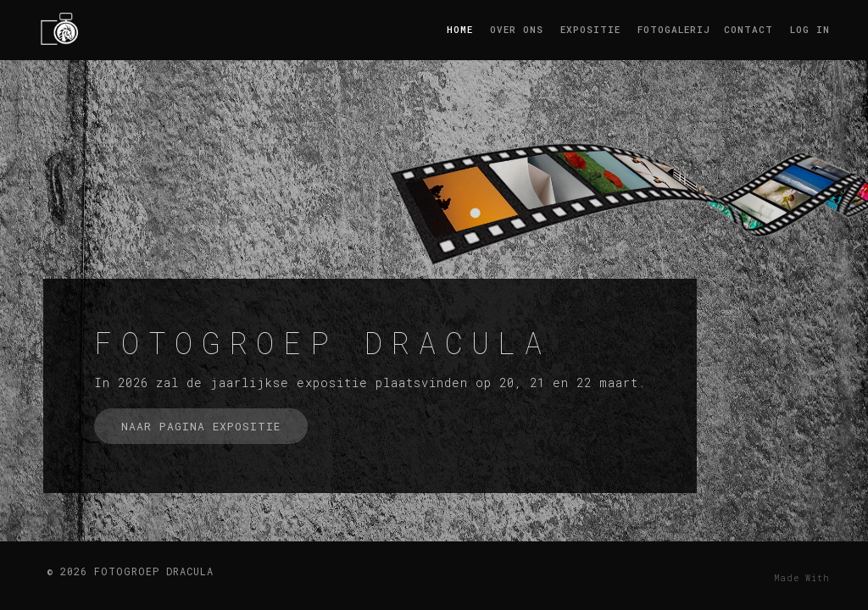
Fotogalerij (672, 29)
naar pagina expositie (201, 426)
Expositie (590, 29)
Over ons (517, 29)
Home (460, 29)
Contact (748, 29)
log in (810, 29)
